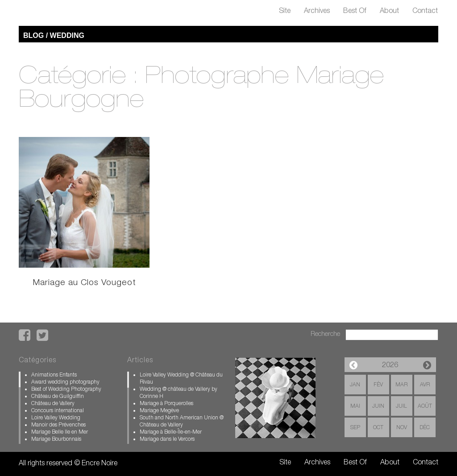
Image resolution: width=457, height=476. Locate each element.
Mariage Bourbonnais (56, 439)
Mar (401, 385)
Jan (355, 385)
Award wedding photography (65, 382)
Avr (425, 385)
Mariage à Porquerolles (166, 404)
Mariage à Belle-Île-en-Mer (171, 432)
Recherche (325, 334)
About (389, 12)
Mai (355, 406)
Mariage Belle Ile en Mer (60, 432)
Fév (378, 385)
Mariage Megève (159, 411)
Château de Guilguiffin (58, 397)
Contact (425, 12)
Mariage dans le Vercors (167, 439)
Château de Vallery (53, 404)
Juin (378, 406)
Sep (355, 428)
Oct (378, 428)
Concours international (58, 411)
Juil (401, 406)
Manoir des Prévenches (58, 425)
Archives (317, 12)
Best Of (355, 12)
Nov (402, 428)
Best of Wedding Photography (66, 389)
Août (425, 406)
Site (285, 12)
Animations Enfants (54, 375)
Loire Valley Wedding (56, 418)
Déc (425, 428)
